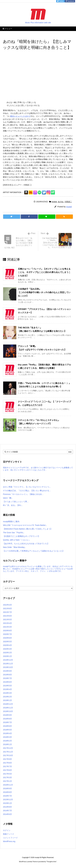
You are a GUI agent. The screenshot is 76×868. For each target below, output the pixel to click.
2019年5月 (7, 686)
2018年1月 (7, 744)
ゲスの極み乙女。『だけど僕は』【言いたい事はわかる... (27, 491)
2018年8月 (7, 719)
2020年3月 (7, 649)
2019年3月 (7, 693)
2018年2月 (7, 741)
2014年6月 (7, 814)
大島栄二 (68, 202)
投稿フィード (9, 834)
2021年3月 (7, 627)
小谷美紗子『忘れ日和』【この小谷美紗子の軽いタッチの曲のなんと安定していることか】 (44, 292)
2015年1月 (7, 803)
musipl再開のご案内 (11, 522)
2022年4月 (7, 605)
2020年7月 (7, 634)
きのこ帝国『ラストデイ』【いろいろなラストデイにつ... (27, 487)
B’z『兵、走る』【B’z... (13, 505)
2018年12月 (8, 704)
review (54, 202)
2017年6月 (7, 770)
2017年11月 (8, 752)
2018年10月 (8, 711)
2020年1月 (7, 656)
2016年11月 (8, 785)
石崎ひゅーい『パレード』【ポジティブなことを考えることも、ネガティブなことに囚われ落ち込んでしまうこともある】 (44, 272)
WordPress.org (9, 841)
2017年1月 (7, 781)
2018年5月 (7, 730)
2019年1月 (7, 700)
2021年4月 (7, 623)
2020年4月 (7, 645)
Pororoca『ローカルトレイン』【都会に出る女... (23, 494)
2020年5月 (7, 642)
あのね (61, 202)
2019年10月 (8, 667)
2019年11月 (8, 664)
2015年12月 (8, 800)
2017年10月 (8, 755)
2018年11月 (8, 708)
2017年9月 (7, 759)
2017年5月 (7, 774)
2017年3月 (7, 777)
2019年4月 (7, 689)
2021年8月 (7, 608)
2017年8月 (7, 763)
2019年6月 (7, 682)
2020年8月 (7, 631)
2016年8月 (7, 792)
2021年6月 (7, 616)
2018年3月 (7, 737)
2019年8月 (7, 675)
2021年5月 (7, 620)
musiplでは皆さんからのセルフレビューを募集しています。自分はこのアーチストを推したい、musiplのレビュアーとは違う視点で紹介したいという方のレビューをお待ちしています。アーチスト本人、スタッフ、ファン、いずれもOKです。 (38, 569)
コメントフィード (10, 838)
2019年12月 (8, 660)
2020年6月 (7, 638)
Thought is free (51, 862)
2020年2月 (7, 653)
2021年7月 (7, 612)
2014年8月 (7, 807)
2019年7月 (7, 678)
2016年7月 (7, 796)
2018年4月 (7, 733)
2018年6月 (7, 726)
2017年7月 (7, 766)
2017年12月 (8, 748)
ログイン (7, 830)
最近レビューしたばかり (20, 116)
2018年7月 (7, 722)
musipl (69, 207)
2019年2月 (7, 697)
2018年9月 (7, 715)
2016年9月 (7, 788)
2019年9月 (7, 671)
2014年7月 (7, 811)
